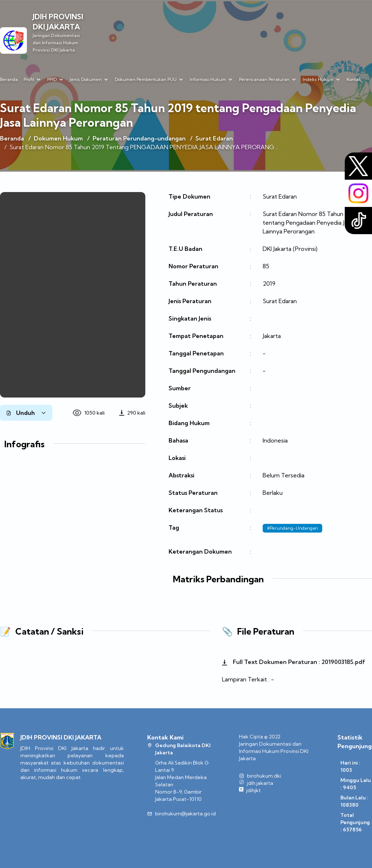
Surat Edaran (214, 138)
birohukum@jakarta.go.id (185, 814)
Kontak (354, 79)
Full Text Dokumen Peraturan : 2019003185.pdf (294, 662)
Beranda (9, 79)
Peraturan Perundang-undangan (139, 138)
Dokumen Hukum (58, 138)
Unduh (26, 413)
